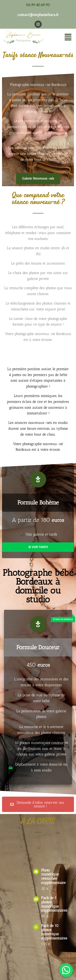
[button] (68, 37)
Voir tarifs (38, 547)
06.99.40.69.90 (38, 5)
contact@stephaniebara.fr (38, 15)
